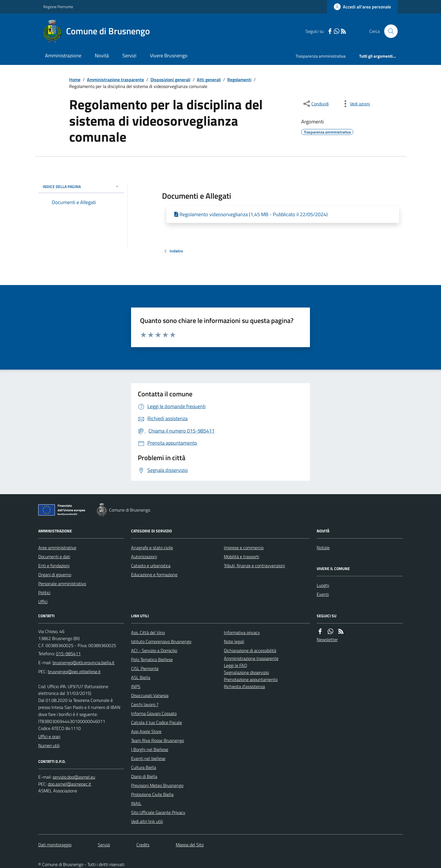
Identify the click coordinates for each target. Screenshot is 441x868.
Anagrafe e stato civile (152, 548)
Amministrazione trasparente (115, 80)
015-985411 (68, 654)
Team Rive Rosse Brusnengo (157, 740)
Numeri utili (49, 745)
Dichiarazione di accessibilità (250, 650)
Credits (143, 845)
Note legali (234, 641)
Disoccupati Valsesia (150, 695)
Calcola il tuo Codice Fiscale (157, 722)
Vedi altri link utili (147, 821)
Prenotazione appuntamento (251, 679)
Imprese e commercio (244, 548)
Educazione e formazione (154, 575)
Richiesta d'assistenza (244, 686)
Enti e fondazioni (54, 566)
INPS (136, 686)
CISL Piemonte (145, 668)
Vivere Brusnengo (169, 56)
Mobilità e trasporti (241, 557)
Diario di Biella (144, 776)
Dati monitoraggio (55, 845)
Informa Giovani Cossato (154, 713)
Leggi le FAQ (236, 665)
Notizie (323, 548)
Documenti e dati (54, 557)
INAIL (136, 803)
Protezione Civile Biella (152, 794)
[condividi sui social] (316, 104)
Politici (44, 593)
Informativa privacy (242, 632)
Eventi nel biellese (148, 758)
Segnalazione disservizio (246, 672)
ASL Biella (141, 677)
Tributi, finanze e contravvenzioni (254, 566)
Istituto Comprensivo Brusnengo (161, 641)
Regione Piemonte (58, 7)
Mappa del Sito (190, 845)
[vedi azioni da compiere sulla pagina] (355, 104)
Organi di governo (55, 575)
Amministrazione (63, 56)
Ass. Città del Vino (148, 632)
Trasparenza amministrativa (321, 56)
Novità (102, 56)
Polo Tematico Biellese (152, 659)
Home (75, 80)
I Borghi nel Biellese (150, 749)
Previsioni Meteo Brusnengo (157, 785)
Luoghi (323, 585)
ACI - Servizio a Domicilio (154, 650)
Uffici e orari (49, 736)
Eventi (323, 594)
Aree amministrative (57, 548)
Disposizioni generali (170, 80)
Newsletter (327, 639)
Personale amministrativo (62, 584)
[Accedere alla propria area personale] (362, 7)
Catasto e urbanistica (151, 566)
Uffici (43, 602)
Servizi (129, 56)
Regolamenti (239, 80)
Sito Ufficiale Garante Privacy (158, 812)
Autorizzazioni (144, 557)
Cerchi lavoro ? (145, 704)
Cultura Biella (144, 767)
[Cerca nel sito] (389, 31)
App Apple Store (146, 731)
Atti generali (209, 80)
